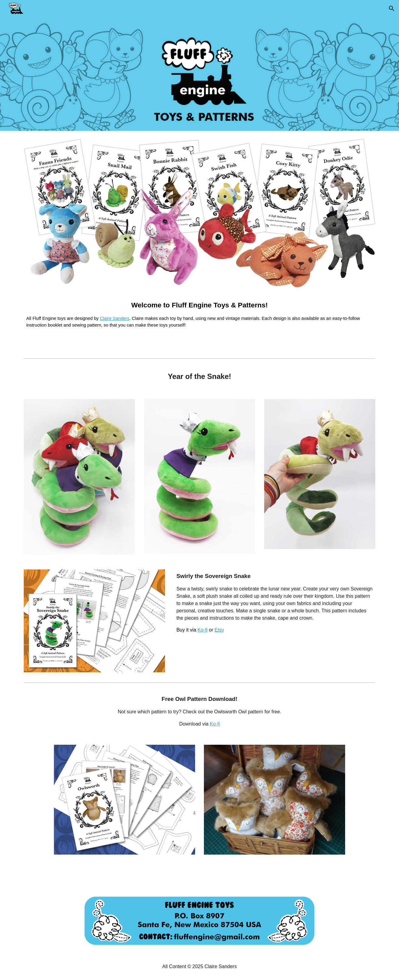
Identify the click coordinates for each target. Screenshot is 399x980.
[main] (199, 318)
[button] (392, 9)
